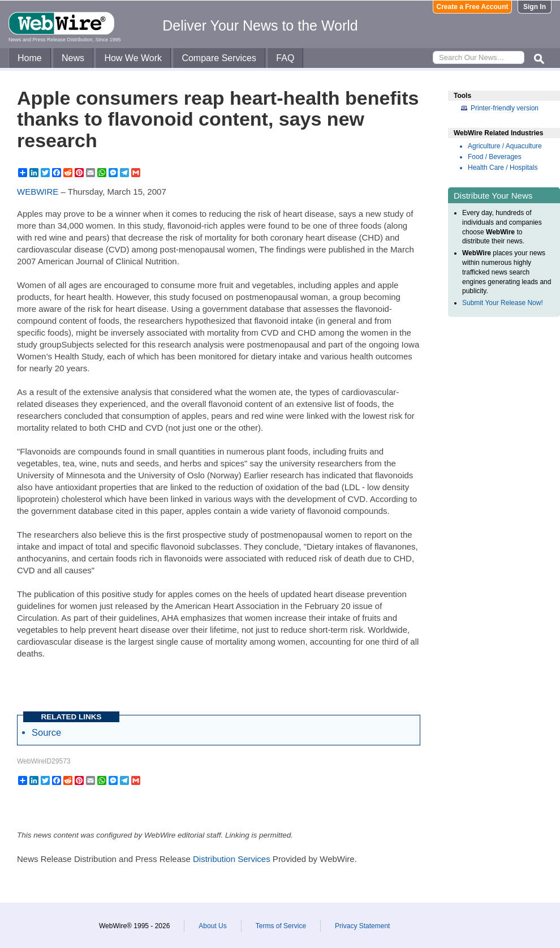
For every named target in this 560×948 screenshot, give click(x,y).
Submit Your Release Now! (503, 303)
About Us (212, 926)
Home (30, 58)
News (73, 58)
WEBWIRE (38, 192)
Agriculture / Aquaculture (505, 146)
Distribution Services (232, 859)
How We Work (133, 58)
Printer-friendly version (505, 108)
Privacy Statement (362, 926)
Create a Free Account (473, 7)
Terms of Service (281, 926)
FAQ (285, 58)
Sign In (535, 7)
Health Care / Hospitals (503, 168)
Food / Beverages (495, 157)
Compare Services (219, 58)
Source (46, 732)
